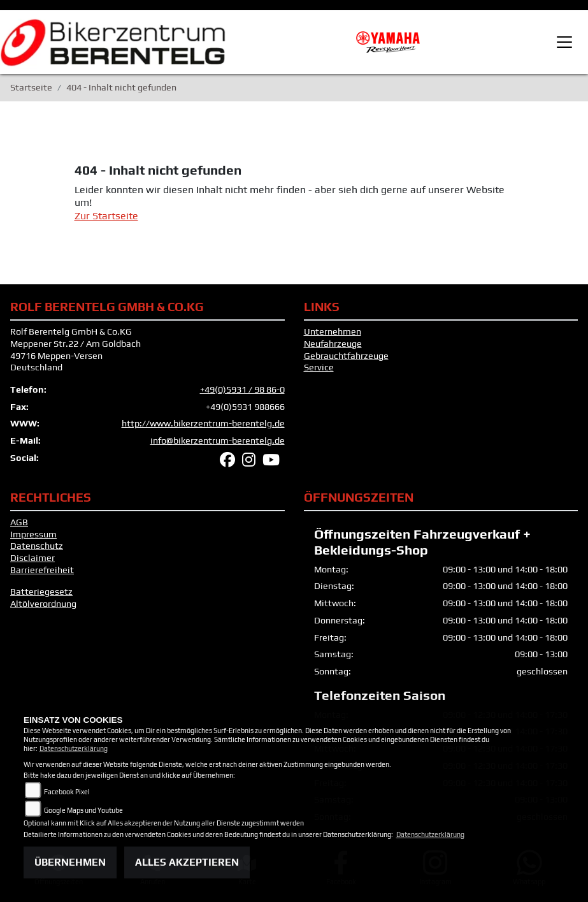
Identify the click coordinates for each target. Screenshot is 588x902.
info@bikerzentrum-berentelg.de (218, 440)
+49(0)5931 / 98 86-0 (242, 389)
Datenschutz (37, 546)
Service (319, 367)
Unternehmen (333, 331)
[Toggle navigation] (564, 42)
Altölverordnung (43, 604)
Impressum (33, 534)
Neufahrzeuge (333, 344)
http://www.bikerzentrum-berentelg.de (203, 423)
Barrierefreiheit (42, 570)
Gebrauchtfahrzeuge (346, 356)
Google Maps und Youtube (83, 810)
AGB (19, 522)
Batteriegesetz (41, 592)
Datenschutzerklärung (74, 748)
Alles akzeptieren (187, 862)
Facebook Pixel (67, 792)
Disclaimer (32, 558)
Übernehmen (70, 862)
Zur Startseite (106, 216)
